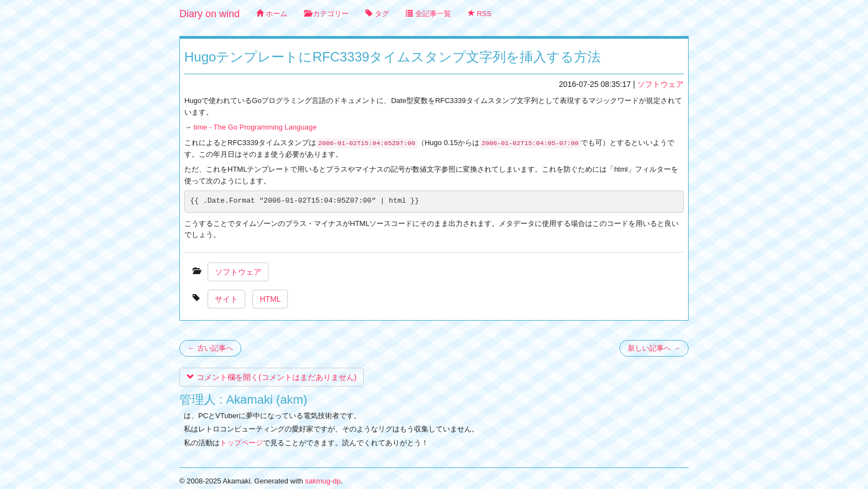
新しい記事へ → (654, 348)
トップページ (241, 443)
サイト (226, 299)
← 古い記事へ (210, 348)
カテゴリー (327, 14)
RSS (480, 14)
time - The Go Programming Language (255, 127)
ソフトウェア (660, 84)
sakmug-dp (323, 481)
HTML (270, 299)
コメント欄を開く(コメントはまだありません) (272, 377)
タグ (377, 14)
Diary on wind (210, 14)
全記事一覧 (428, 14)
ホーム (272, 14)
